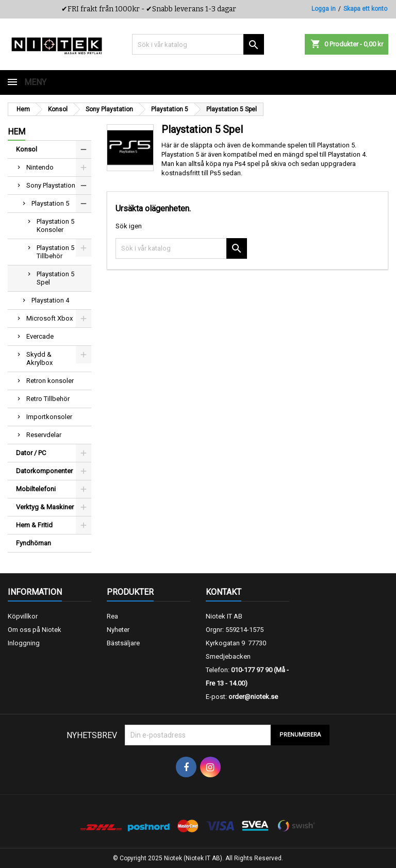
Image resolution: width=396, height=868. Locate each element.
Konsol (27, 149)
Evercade (40, 336)
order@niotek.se (253, 697)
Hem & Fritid (34, 525)
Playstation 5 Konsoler (55, 226)
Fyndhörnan (34, 543)
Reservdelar (44, 435)
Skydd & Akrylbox (39, 358)
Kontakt (224, 592)
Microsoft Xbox (49, 318)
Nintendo (40, 167)
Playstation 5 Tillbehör (55, 252)
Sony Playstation (51, 185)
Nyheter (118, 630)
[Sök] (198, 44)
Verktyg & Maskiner (45, 507)
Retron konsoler (50, 381)
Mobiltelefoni (36, 489)
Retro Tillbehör (48, 399)
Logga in (324, 9)
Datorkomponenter (44, 471)
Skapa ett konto (365, 9)
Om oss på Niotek (35, 630)
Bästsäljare (123, 643)
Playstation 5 (50, 203)
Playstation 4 (50, 300)
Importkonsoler (49, 417)
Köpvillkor (23, 616)
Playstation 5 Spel (55, 278)
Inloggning (24, 643)
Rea (112, 616)
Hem (16, 132)
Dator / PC (31, 453)
